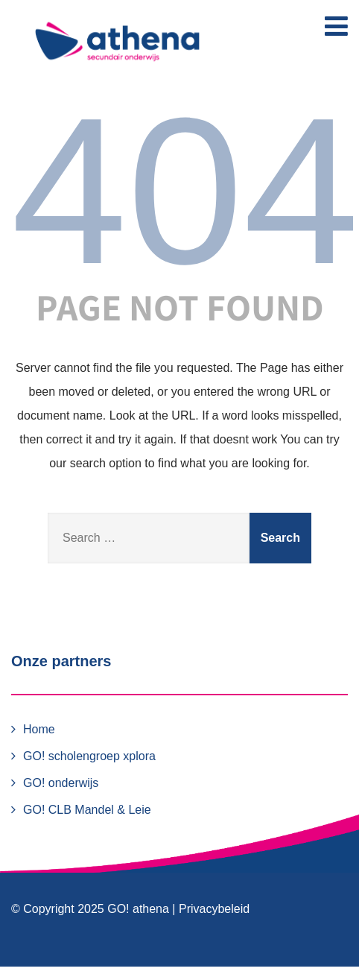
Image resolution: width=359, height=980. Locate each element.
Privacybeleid (214, 909)
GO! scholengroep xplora (89, 756)
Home (39, 729)
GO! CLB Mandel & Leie (87, 810)
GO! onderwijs (61, 783)
